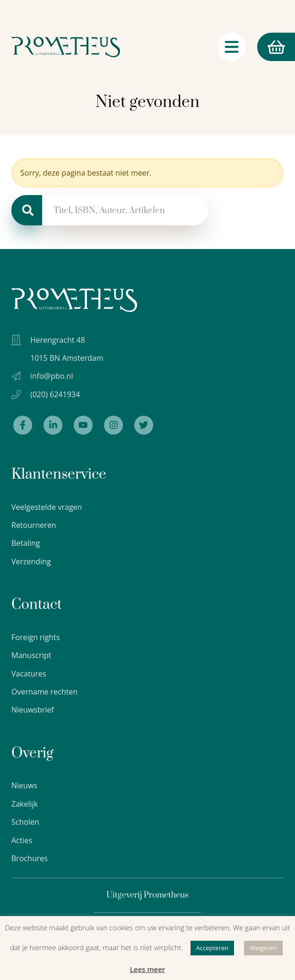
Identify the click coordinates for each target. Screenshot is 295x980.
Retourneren (34, 525)
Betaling (26, 543)
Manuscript (31, 655)
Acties (22, 840)
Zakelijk (25, 804)
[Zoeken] (27, 210)
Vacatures (29, 674)
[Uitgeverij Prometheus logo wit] (74, 300)
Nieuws (24, 785)
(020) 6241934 (55, 394)
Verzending (31, 561)
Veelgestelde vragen (47, 507)
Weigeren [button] (263, 948)
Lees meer (148, 969)
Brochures (30, 858)
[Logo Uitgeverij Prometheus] (66, 47)
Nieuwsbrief (33, 710)
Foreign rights (36, 637)
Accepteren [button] (212, 948)
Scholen (25, 822)
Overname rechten (44, 692)
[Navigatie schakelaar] (232, 47)
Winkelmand (271, 47)
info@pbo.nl (52, 376)
